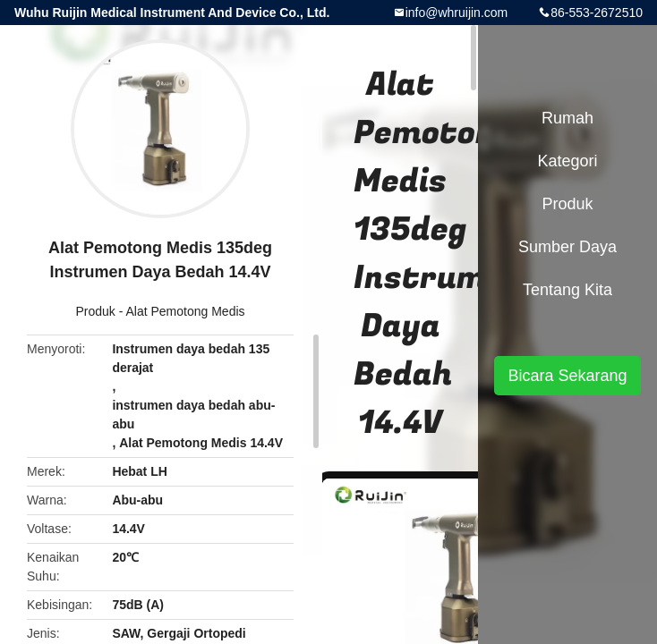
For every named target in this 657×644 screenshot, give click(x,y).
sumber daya (567, 247)
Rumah (567, 118)
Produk (95, 311)
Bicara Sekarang (567, 376)
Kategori (567, 161)
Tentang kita (567, 290)
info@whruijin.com (457, 13)
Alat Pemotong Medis (185, 311)
